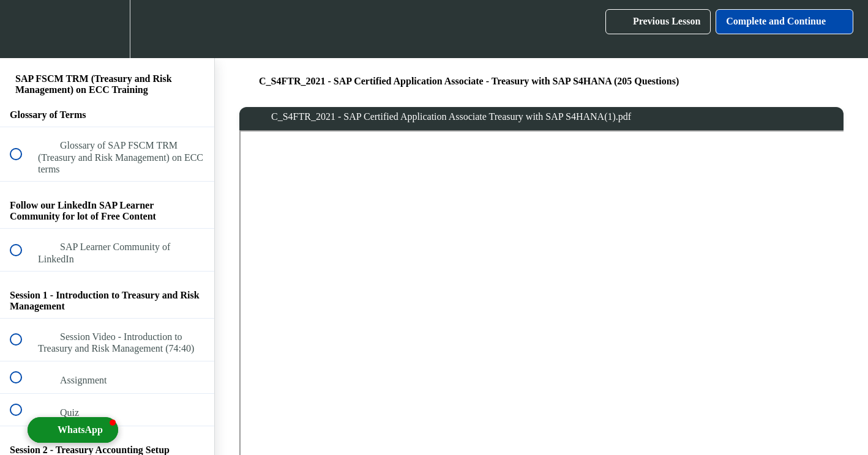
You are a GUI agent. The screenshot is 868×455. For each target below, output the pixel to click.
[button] (23, 29)
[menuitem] (107, 29)
